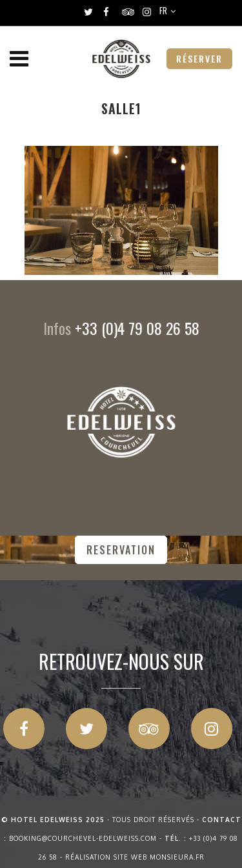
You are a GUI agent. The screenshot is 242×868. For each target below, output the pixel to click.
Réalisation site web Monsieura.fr (135, 857)
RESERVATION (121, 550)
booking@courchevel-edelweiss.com (83, 838)
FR (163, 10)
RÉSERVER (199, 58)
